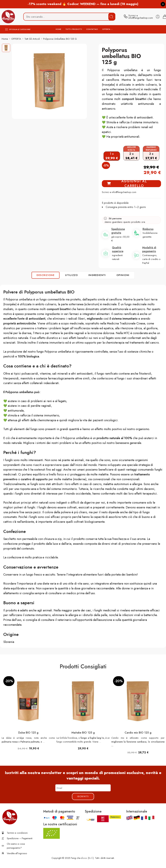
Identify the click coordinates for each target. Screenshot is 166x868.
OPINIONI (123, 275)
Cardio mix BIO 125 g (138, 733)
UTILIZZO (71, 275)
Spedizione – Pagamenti (17, 838)
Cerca (111, 17)
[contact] (138, 17)
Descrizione (46, 275)
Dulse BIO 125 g (28, 733)
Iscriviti (83, 797)
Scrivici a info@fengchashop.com (119, 192)
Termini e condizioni (15, 833)
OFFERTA (106, 29)
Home (5, 39)
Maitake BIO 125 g (83, 733)
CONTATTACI (92, 29)
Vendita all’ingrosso (14, 853)
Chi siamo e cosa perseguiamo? (13, 846)
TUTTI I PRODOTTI (74, 29)
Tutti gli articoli (32, 39)
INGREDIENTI (97, 275)
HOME (58, 29)
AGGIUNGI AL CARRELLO (134, 184)
